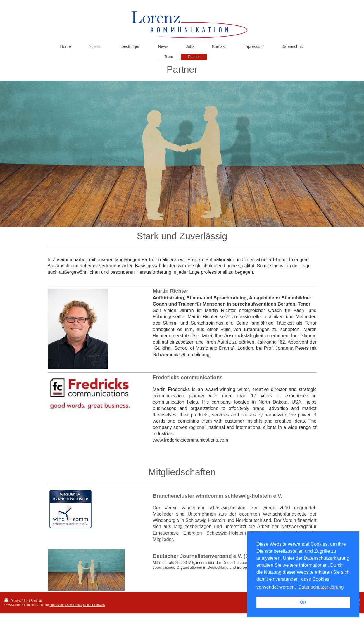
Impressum (57, 605)
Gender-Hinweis (94, 605)
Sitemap (36, 601)
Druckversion (17, 601)
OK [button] (303, 602)
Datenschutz (74, 605)
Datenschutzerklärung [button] (321, 587)
